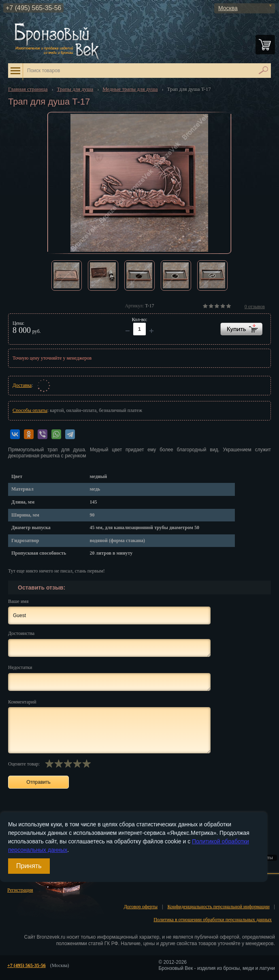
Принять (29, 866)
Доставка (22, 385)
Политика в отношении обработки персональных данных (213, 920)
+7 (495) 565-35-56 (33, 8)
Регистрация (20, 890)
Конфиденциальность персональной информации (218, 907)
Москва (228, 8)
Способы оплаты (30, 410)
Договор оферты (141, 907)
